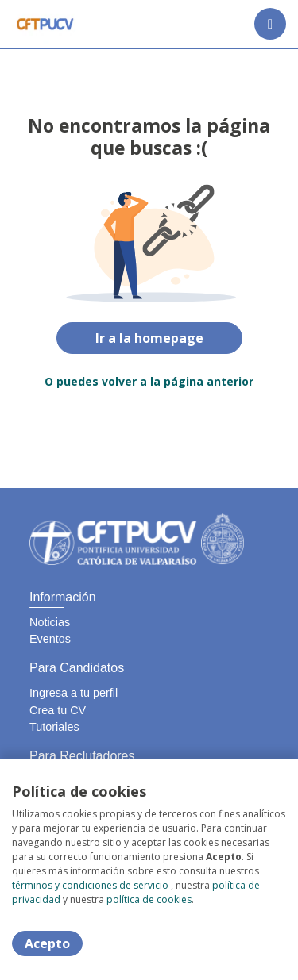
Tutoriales (54, 727)
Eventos (50, 639)
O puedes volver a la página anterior (149, 381)
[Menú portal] (270, 24)
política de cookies (149, 899)
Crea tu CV (58, 710)
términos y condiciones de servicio (90, 885)
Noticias (50, 622)
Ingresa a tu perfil (74, 693)
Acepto (47, 943)
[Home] (45, 24)
